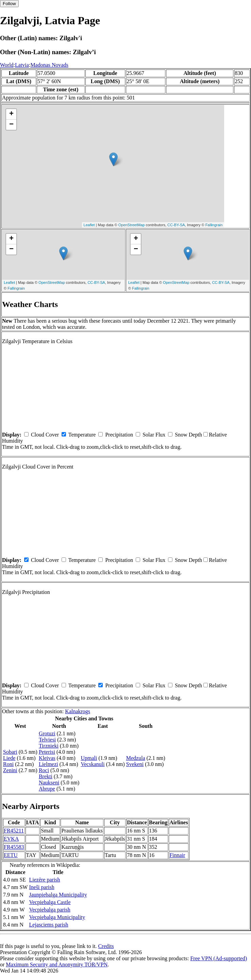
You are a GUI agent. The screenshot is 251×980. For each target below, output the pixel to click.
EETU (11, 855)
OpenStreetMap (132, 225)
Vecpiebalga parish (49, 910)
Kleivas (47, 758)
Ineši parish (41, 887)
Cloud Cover (45, 435)
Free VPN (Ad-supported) (219, 958)
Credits (106, 946)
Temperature (82, 435)
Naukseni (49, 783)
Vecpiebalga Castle (50, 902)
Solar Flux (154, 435)
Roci (44, 770)
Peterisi (47, 752)
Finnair (177, 855)
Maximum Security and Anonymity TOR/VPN (57, 964)
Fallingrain (214, 225)
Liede (9, 758)
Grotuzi (47, 733)
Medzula (136, 758)
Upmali (89, 758)
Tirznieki (49, 746)
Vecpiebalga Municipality (57, 917)
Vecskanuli (93, 764)
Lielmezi (48, 764)
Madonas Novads (49, 65)
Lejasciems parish (48, 925)
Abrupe (47, 789)
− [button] (11, 125)
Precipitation (119, 435)
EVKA (11, 839)
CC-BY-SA (176, 225)
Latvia (22, 65)
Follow (9, 4)
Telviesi (47, 740)
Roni (8, 764)
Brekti (46, 776)
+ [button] (11, 114)
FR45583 (14, 847)
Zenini (10, 770)
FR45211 (14, 831)
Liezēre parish (44, 880)
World (7, 65)
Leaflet (89, 225)
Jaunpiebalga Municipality (58, 895)
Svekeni (135, 764)
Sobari (10, 752)
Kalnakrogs (78, 711)
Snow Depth (188, 435)
